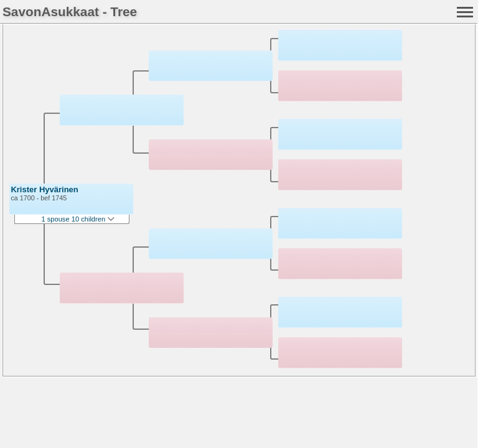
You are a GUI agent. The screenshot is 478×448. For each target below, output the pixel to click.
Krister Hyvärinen (44, 189)
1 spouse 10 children (78, 219)
